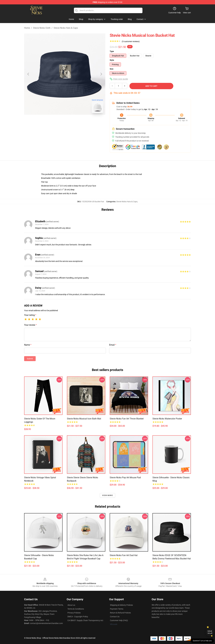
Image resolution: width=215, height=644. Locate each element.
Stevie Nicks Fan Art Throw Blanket (127, 419)
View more (107, 495)
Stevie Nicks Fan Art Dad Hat (124, 555)
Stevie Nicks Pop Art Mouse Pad (125, 478)
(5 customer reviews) (131, 41)
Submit (30, 359)
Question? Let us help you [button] (202, 641)
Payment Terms (117, 609)
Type (112, 51)
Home (27, 28)
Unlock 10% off (210, 632)
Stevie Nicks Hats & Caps (66, 28)
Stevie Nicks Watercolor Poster (167, 419)
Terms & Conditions (76, 609)
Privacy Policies (74, 613)
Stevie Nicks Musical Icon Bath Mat (84, 419)
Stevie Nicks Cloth (42, 28)
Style (112, 60)
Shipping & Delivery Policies (121, 605)
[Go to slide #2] (72, 121)
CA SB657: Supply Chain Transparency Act (85, 620)
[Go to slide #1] (58, 121)
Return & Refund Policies (120, 613)
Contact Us (115, 617)
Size (112, 69)
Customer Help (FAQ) (119, 620)
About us (71, 605)
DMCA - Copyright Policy (78, 617)
